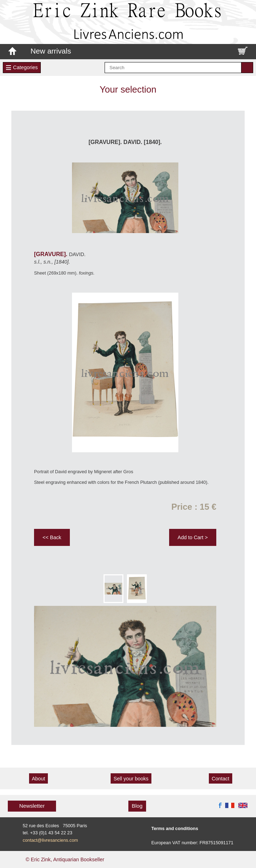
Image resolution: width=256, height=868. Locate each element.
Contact (221, 779)
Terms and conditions (175, 828)
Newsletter (32, 806)
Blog (137, 806)
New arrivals (51, 51)
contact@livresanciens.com (50, 840)
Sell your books (131, 779)
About (39, 779)
